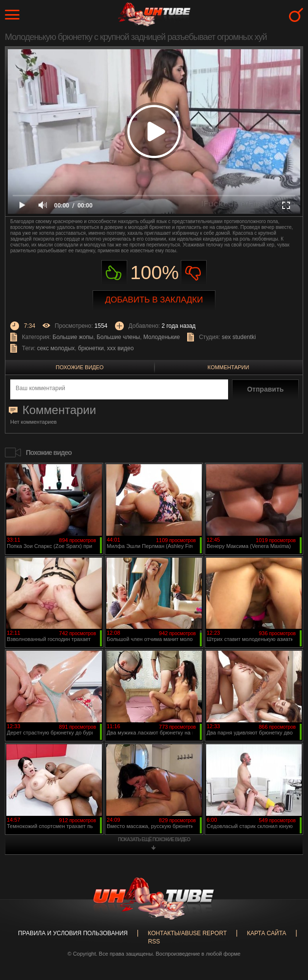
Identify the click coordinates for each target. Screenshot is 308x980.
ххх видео (121, 348)
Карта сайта (267, 933)
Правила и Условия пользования (73, 933)
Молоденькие (162, 337)
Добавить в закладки (154, 300)
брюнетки (91, 348)
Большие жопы (73, 337)
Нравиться (114, 273)
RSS (154, 942)
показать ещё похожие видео (154, 839)
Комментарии (228, 367)
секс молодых (56, 348)
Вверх (286, 921)
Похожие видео (79, 367)
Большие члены (118, 337)
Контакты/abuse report (187, 933)
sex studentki (239, 337)
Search (296, 15)
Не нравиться (194, 273)
